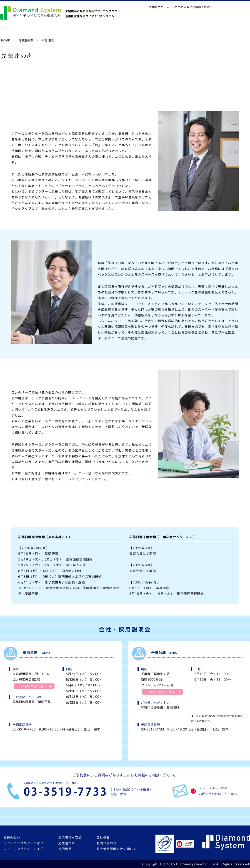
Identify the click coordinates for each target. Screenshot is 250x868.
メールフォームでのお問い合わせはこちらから (218, 791)
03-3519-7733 (24, 729)
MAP (186, 15)
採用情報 (210, 32)
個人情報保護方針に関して (116, 849)
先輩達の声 (180, 32)
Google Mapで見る (33, 686)
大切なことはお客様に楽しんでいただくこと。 (62, 508)
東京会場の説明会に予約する (61, 749)
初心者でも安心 (147, 32)
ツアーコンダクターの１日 (104, 32)
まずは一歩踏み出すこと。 (125, 508)
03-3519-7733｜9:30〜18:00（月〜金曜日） (223, 15)
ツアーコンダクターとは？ (53, 32)
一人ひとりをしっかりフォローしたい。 (188, 508)
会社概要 (238, 32)
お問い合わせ (163, 15)
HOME (6, 40)
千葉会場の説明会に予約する (189, 749)
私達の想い (14, 32)
